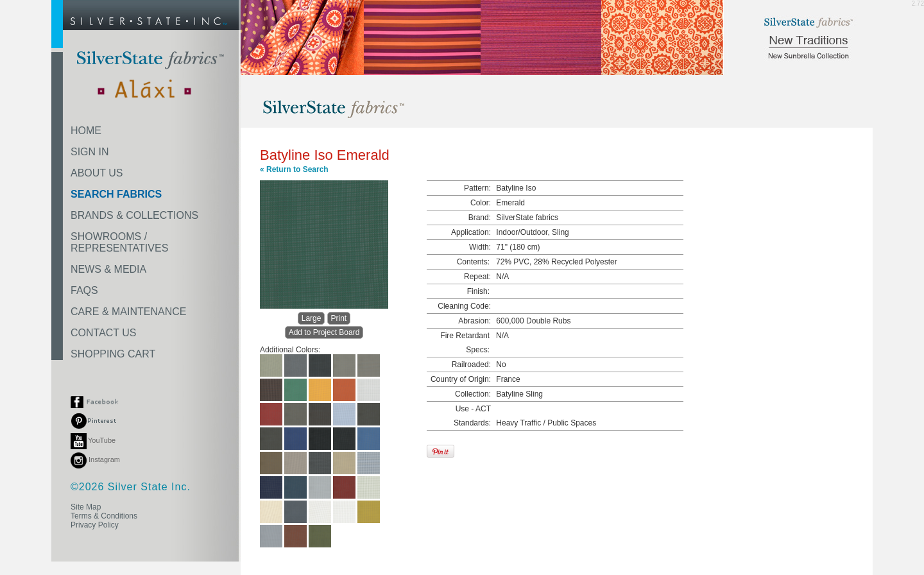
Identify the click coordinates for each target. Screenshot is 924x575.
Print (339, 318)
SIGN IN (90, 152)
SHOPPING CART (113, 354)
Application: (471, 232)
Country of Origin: (461, 379)
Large (312, 318)
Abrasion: (475, 321)
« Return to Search (294, 169)
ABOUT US (97, 173)
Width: (480, 247)
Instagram (95, 459)
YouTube (93, 440)
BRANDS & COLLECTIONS (134, 215)
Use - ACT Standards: (472, 416)
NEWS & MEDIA (108, 269)
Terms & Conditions (104, 516)
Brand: (480, 218)
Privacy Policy (95, 525)
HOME (86, 131)
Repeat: (477, 277)
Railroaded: (471, 365)
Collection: (473, 394)
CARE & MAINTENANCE (128, 312)
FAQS (84, 290)
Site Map (86, 507)
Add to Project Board (324, 332)
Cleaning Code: (464, 306)
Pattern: (477, 188)
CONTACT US (104, 333)
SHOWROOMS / (119, 242)
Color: (481, 203)
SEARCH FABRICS (116, 194)
